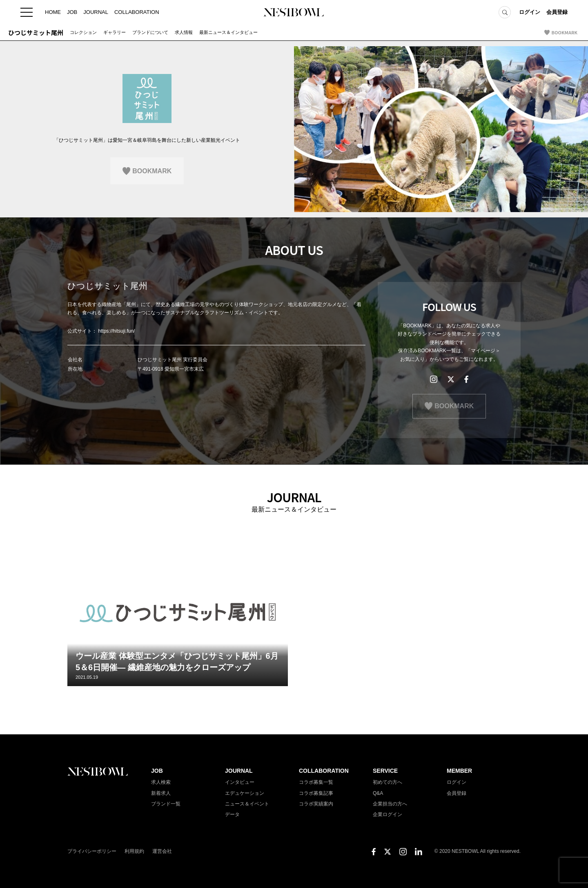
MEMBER (459, 771)
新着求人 (161, 793)
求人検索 (161, 782)
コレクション (83, 32)
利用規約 (134, 851)
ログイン (530, 12)
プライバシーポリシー (92, 851)
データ (232, 814)
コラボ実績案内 (316, 804)
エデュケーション (245, 793)
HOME (53, 12)
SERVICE (385, 771)
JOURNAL (96, 12)
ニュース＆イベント (247, 804)
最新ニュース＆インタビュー (228, 32)
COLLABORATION (137, 12)
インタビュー (240, 782)
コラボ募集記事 (316, 793)
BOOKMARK (565, 32)
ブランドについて (150, 32)
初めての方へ (388, 782)
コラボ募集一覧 (316, 782)
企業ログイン (388, 814)
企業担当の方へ (390, 804)
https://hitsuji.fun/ (116, 331)
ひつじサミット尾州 (36, 32)
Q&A (378, 793)
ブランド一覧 (166, 804)
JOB (72, 12)
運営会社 (162, 851)
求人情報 (184, 32)
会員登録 (557, 12)
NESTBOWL (294, 12)
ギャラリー (115, 32)
